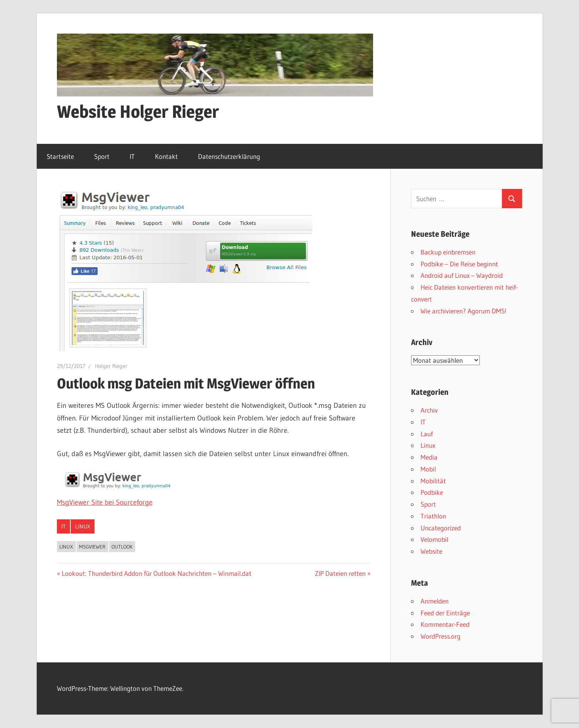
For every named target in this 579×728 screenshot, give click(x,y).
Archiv (429, 410)
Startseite (60, 156)
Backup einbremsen (448, 252)
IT (132, 156)
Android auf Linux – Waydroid (462, 275)
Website (431, 551)
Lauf (427, 434)
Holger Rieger (111, 366)
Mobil (428, 469)
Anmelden (435, 601)
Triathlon (433, 516)
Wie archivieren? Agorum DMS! (464, 311)
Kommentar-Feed (445, 624)
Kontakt (166, 156)
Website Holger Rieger (138, 111)
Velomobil (434, 539)
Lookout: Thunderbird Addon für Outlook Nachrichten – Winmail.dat (156, 573)
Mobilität (433, 481)
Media (429, 457)
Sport (102, 156)
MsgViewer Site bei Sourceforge (105, 502)
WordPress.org (440, 636)
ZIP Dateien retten (340, 573)
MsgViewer (92, 547)
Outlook (122, 547)
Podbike (432, 492)
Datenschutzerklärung (229, 156)
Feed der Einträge (445, 613)
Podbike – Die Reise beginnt (459, 264)
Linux (83, 526)
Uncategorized (441, 528)
